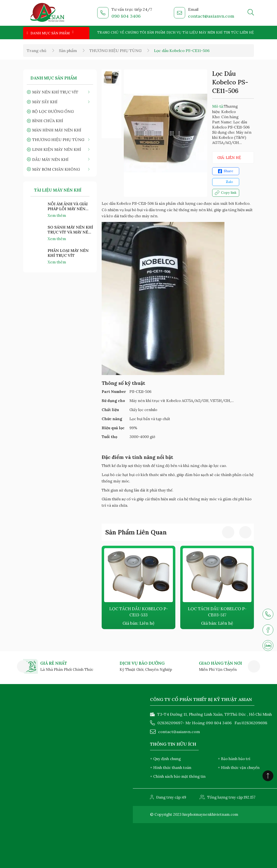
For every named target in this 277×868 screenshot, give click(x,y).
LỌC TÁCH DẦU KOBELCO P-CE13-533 (139, 612)
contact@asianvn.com (211, 16)
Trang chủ (108, 32)
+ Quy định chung (165, 759)
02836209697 (170, 723)
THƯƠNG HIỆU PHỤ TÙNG (115, 51)
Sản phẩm (156, 32)
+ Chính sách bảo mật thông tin (178, 776)
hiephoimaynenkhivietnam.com (210, 814)
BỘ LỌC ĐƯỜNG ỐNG (53, 111)
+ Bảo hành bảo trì (234, 759)
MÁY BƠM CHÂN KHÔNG (56, 169)
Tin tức (231, 32)
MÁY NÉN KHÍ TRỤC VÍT (55, 92)
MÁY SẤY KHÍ (45, 102)
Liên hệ (247, 32)
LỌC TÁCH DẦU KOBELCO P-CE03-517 (217, 612)
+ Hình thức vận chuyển (239, 768)
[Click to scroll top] (268, 776)
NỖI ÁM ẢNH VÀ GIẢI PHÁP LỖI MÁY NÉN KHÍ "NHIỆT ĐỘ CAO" (68, 206)
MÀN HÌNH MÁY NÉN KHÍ (57, 130)
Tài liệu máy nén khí (202, 32)
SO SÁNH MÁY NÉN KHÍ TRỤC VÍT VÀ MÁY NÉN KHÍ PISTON (70, 230)
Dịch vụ (174, 32)
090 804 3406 (126, 16)
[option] (111, 78)
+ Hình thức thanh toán (171, 768)
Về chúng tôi (133, 32)
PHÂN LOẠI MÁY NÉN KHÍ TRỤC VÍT (68, 253)
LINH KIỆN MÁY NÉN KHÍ (57, 149)
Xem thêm (57, 215)
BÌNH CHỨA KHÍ (48, 121)
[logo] (48, 13)
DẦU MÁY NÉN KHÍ (50, 159)
